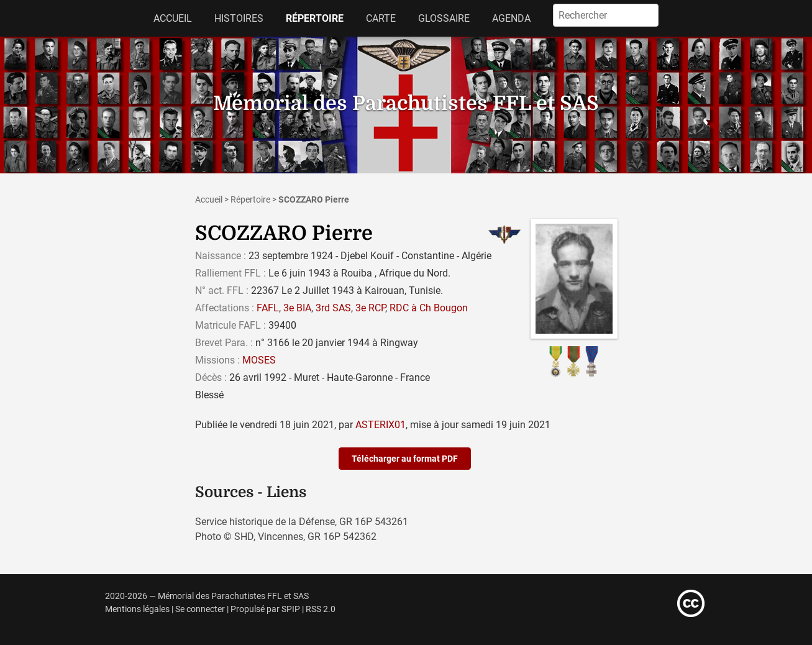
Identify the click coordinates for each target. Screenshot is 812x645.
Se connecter (200, 609)
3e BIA (297, 308)
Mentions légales (137, 609)
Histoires (239, 18)
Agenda (511, 18)
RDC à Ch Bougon (429, 308)
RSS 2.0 (321, 609)
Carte (381, 18)
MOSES (259, 360)
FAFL (268, 308)
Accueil (173, 18)
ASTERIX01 (381, 425)
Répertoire (315, 18)
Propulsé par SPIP (265, 609)
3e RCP (370, 308)
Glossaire (444, 18)
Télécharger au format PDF (405, 459)
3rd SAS (333, 308)
